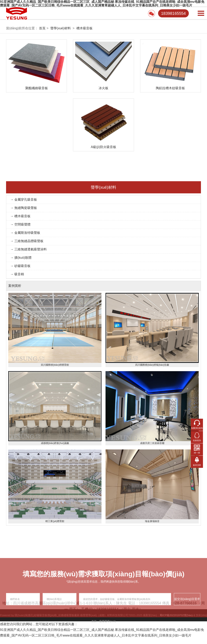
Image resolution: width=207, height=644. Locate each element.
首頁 (42, 28)
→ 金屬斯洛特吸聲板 (25, 233)
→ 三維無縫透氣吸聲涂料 (29, 249)
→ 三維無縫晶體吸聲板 (27, 241)
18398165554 (173, 13)
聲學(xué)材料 (60, 28)
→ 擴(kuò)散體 (21, 258)
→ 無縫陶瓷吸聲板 (24, 208)
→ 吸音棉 (17, 274)
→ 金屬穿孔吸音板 (24, 200)
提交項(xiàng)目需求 (187, 623)
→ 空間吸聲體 (20, 224)
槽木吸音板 (84, 28)
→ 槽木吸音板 (20, 216)
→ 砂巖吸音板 (20, 266)
